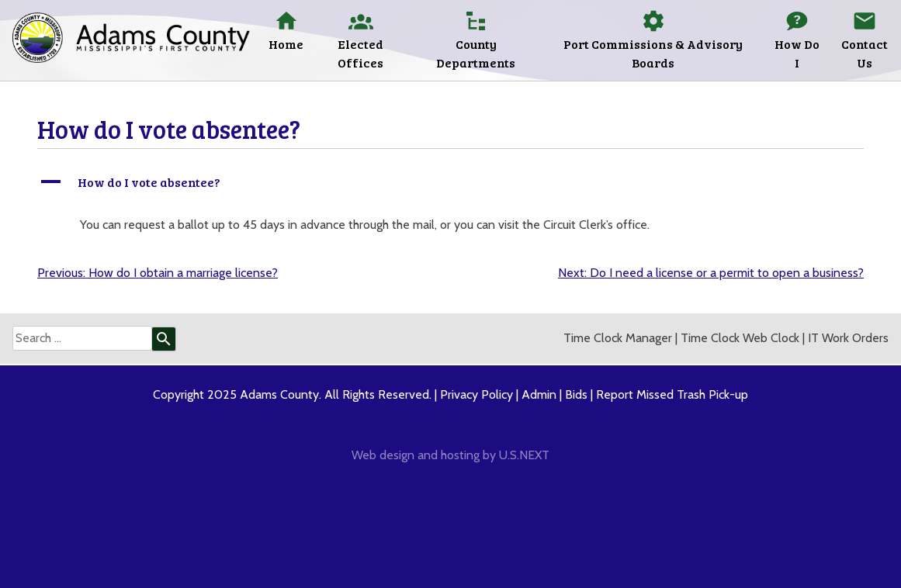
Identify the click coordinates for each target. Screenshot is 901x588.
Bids (576, 394)
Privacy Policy (476, 394)
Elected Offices (360, 53)
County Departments (476, 53)
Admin (539, 394)
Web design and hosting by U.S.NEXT (450, 455)
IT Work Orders (848, 338)
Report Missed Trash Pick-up (672, 394)
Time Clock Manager (618, 338)
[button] (450, 182)
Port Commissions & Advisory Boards (653, 53)
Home (286, 44)
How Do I (797, 53)
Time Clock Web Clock (740, 338)
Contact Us (865, 53)
